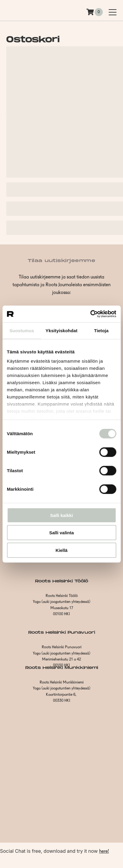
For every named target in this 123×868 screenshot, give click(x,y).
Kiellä (61, 550)
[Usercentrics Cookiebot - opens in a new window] (90, 314)
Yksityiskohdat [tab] (61, 330)
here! (104, 852)
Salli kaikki (61, 515)
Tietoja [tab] (101, 330)
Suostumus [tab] (22, 330)
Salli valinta (61, 533)
